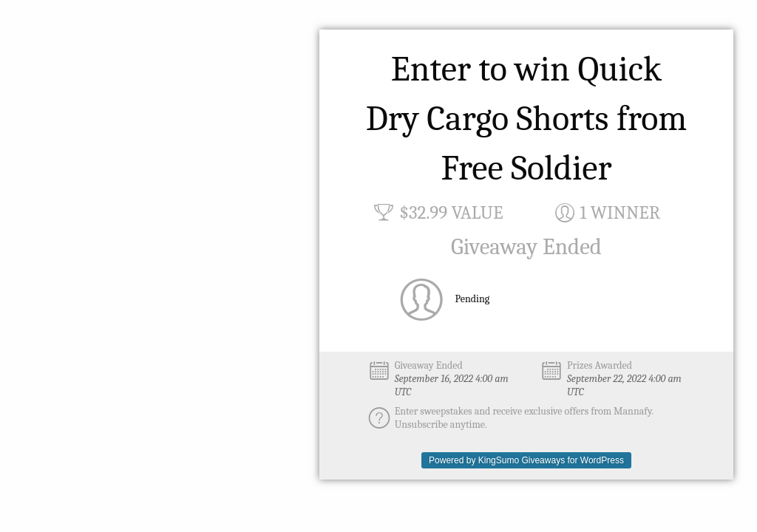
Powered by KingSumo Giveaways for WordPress (526, 460)
